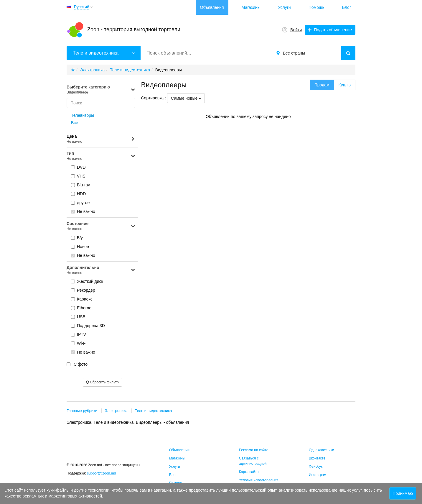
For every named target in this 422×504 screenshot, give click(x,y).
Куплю (345, 85)
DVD (78, 167)
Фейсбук (316, 467)
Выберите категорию (101, 90)
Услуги (285, 7)
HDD (78, 194)
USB (78, 317)
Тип (101, 156)
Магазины (251, 7)
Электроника (116, 411)
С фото (77, 364)
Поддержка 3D (88, 326)
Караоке (82, 299)
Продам (322, 85)
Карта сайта (249, 472)
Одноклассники (322, 450)
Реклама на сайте (254, 450)
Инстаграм (318, 475)
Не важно (83, 211)
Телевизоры (83, 115)
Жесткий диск (87, 281)
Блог (347, 7)
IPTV (79, 334)
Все (75, 123)
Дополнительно (101, 270)
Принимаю (403, 493)
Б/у (77, 238)
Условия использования (259, 480)
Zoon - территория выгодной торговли (134, 29)
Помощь (316, 7)
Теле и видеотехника (153, 411)
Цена (101, 139)
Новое (80, 247)
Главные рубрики (82, 411)
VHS (78, 176)
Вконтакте (317, 458)
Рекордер (83, 290)
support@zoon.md (102, 473)
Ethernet (82, 308)
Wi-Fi (79, 343)
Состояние (101, 226)
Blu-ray (80, 185)
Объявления (212, 7)
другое (80, 203)
